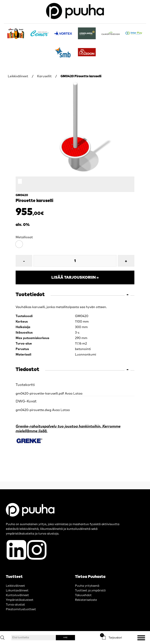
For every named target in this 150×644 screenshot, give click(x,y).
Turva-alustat (15, 605)
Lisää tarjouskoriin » (75, 277)
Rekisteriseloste (86, 600)
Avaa (69, 394)
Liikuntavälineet (17, 591)
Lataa (78, 394)
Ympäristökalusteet (20, 600)
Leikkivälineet (18, 76)
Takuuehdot (83, 595)
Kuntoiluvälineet (17, 595)
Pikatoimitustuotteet (21, 609)
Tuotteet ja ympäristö (90, 591)
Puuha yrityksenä (87, 586)
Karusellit (44, 76)
